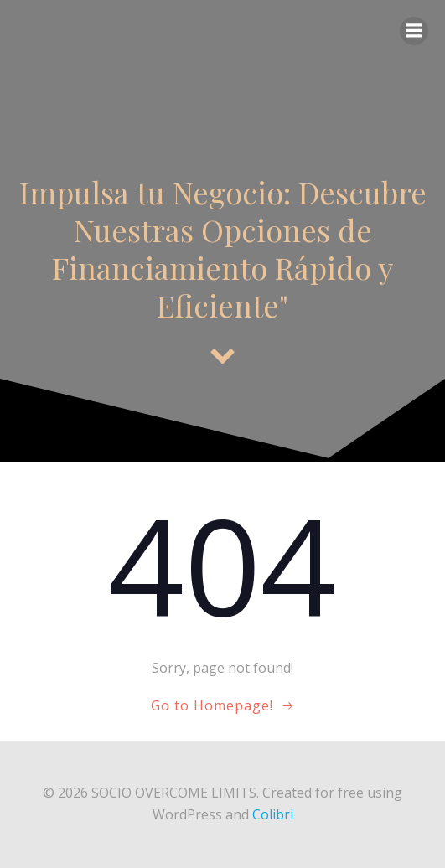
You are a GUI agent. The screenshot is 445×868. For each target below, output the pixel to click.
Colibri (273, 814)
